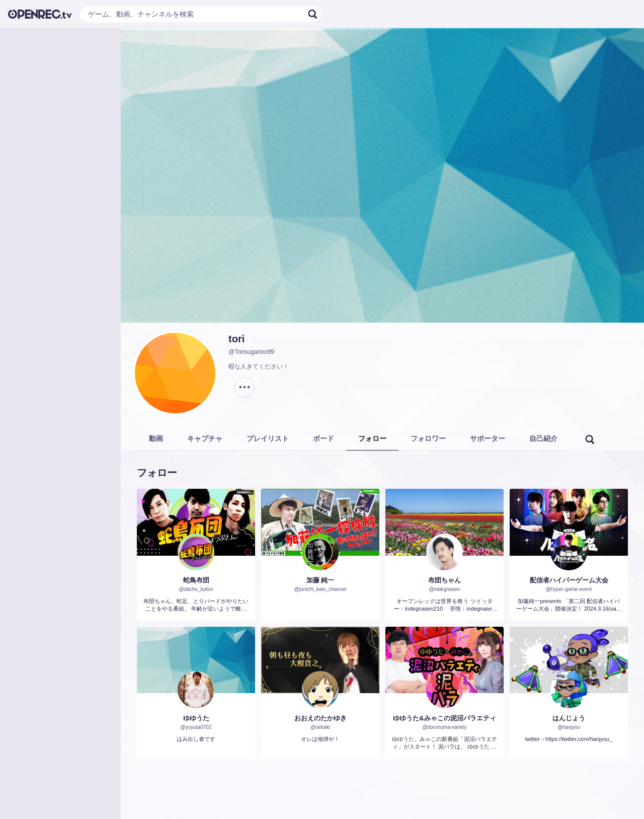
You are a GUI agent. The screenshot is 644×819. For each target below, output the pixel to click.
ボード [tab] (324, 438)
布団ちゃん (445, 580)
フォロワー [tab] (428, 438)
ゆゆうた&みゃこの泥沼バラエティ (444, 718)
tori (236, 339)
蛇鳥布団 (196, 580)
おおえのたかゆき (320, 718)
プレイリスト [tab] (268, 438)
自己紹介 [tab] (543, 438)
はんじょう (569, 718)
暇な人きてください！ (259, 366)
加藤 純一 (320, 580)
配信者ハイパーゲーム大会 (569, 580)
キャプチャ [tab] (205, 438)
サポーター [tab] (488, 438)
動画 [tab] (156, 438)
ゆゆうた (196, 718)
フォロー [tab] (372, 438)
